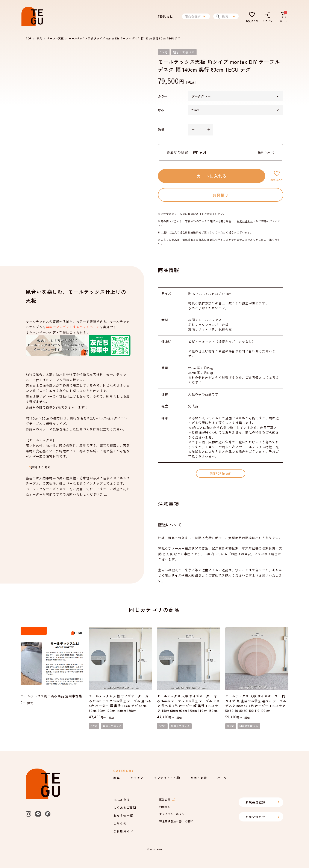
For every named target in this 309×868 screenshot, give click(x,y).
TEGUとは (165, 16)
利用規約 (165, 807)
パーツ (222, 778)
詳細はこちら (41, 467)
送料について (266, 152)
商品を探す (196, 16)
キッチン (137, 778)
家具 (39, 38)
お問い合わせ (245, 221)
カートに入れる (212, 176)
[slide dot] (34, 181)
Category (124, 771)
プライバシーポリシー (173, 814)
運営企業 (167, 799)
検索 (226, 16)
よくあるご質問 (125, 808)
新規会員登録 (263, 802)
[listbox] (85, 108)
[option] (85, 108)
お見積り (221, 195)
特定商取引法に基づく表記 (176, 821)
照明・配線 (199, 778)
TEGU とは (122, 800)
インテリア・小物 (167, 778)
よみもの (120, 823)
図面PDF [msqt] (221, 473)
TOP (29, 38)
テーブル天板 (55, 38)
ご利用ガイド (123, 831)
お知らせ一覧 (123, 815)
